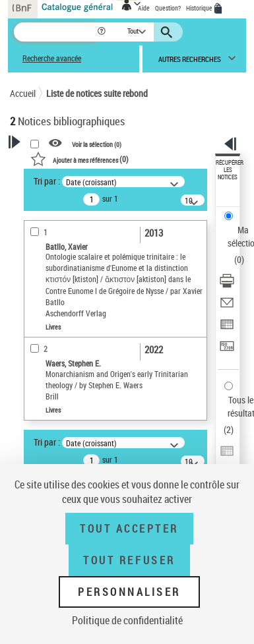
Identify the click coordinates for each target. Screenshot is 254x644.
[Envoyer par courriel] (227, 307)
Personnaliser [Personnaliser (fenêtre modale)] (129, 592)
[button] (103, 32)
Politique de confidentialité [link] (127, 620)
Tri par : (47, 181)
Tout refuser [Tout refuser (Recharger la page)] (129, 560)
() (79, 159)
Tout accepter (129, 529)
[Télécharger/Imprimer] (227, 285)
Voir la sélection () (97, 144)
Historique (200, 8)
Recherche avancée (52, 58)
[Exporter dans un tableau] (227, 329)
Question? (168, 8)
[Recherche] (55, 32)
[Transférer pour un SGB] (227, 350)
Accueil (23, 93)
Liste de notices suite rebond (97, 93)
